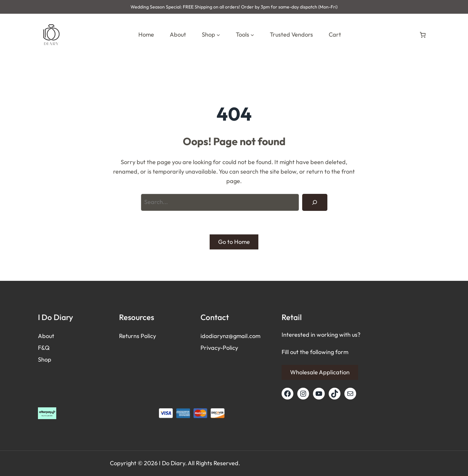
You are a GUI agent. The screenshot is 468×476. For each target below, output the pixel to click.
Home (146, 34)
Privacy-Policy (219, 348)
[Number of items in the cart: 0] (423, 35)
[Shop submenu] (218, 35)
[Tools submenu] (252, 35)
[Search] (315, 202)
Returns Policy (138, 336)
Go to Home (234, 242)
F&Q (44, 348)
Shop (45, 359)
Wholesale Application (320, 372)
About (46, 336)
